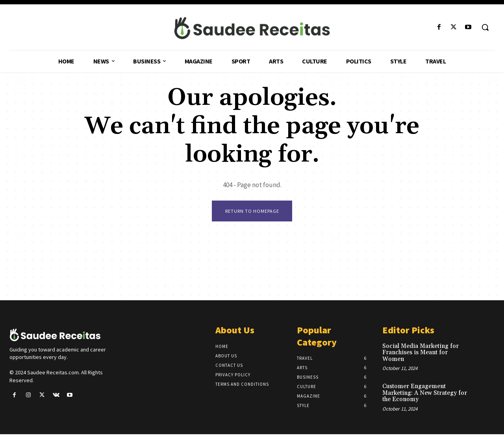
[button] (485, 27)
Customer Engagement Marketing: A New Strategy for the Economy (425, 394)
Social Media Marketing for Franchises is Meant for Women (421, 353)
